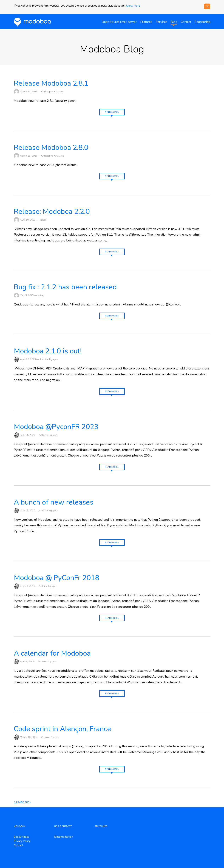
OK (207, 6)
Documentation (64, 837)
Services (161, 22)
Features (146, 22)
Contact (186, 22)
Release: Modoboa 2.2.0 (52, 212)
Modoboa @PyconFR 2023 (56, 427)
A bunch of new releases (54, 502)
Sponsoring (202, 22)
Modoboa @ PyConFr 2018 (57, 578)
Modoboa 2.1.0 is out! (48, 351)
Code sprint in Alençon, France (62, 729)
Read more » (112, 112)
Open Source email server (119, 22)
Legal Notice (22, 837)
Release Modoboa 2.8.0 (51, 148)
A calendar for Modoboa (52, 653)
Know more (133, 6)
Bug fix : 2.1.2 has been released (65, 287)
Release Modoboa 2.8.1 (51, 83)
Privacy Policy (22, 841)
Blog (174, 22)
